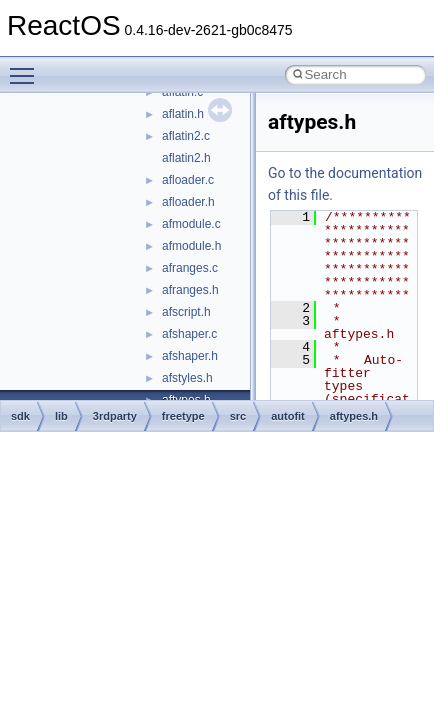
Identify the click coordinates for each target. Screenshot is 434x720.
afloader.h (188, 202)
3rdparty (115, 416)
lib (61, 416)
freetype (183, 416)
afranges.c (190, 268)
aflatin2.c (186, 136)
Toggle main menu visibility (27, 67)
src (238, 416)
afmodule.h (191, 246)
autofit (288, 416)
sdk (20, 416)
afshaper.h (190, 356)
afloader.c (188, 180)
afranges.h (190, 290)
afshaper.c (189, 334)
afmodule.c (191, 224)
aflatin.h (183, 114)
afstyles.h (187, 378)
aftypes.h (354, 416)
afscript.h (186, 312)
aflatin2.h (186, 158)
